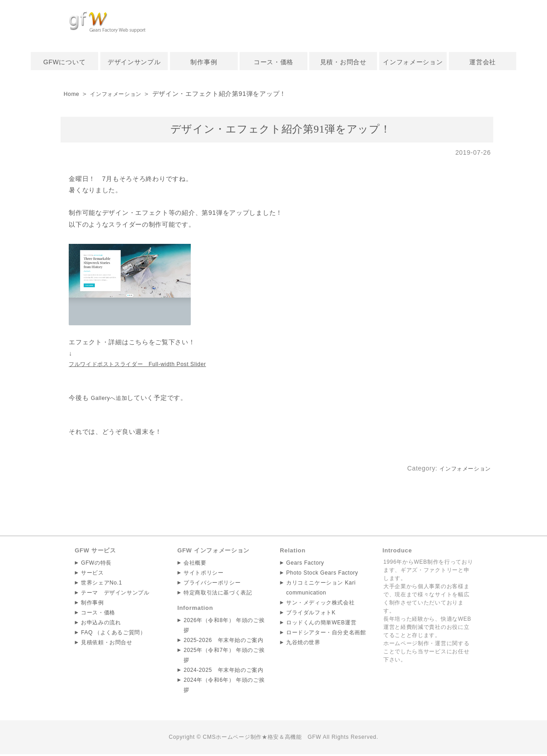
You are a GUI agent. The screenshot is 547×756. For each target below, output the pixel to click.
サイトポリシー (204, 574)
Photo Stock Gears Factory (323, 574)
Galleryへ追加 (112, 399)
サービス (92, 574)
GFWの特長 (96, 564)
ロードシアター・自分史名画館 (326, 634)
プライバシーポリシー (212, 584)
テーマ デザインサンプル (115, 594)
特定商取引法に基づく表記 (218, 594)
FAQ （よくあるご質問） (113, 634)
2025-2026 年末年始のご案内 (224, 642)
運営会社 (483, 62)
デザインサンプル (134, 62)
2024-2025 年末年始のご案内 (224, 671)
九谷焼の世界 (303, 644)
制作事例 (204, 62)
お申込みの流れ (101, 624)
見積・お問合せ (343, 62)
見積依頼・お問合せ (107, 644)
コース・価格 (273, 62)
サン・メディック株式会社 (321, 604)
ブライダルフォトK (311, 614)
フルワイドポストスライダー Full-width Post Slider (149, 365)
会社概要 (195, 564)
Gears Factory (305, 564)
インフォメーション (413, 62)
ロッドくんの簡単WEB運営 (321, 624)
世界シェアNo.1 (102, 584)
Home (73, 94)
